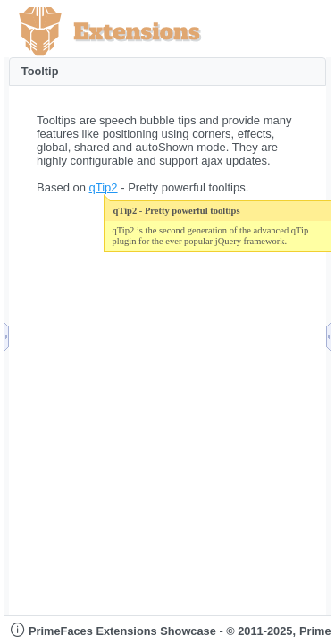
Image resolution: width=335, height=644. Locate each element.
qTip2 (104, 187)
